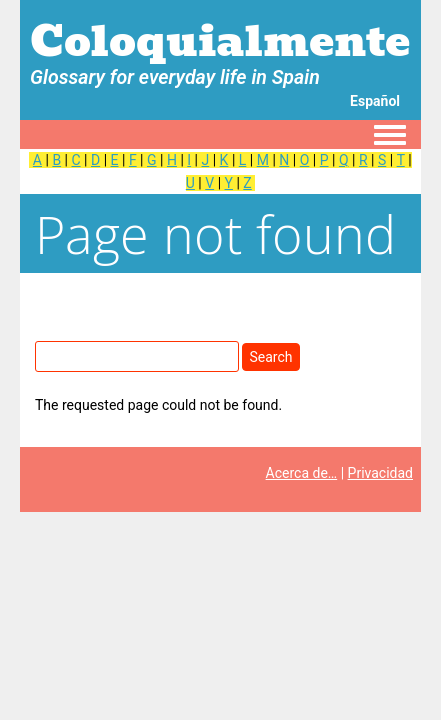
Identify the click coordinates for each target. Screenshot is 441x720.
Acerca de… (302, 473)
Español (375, 101)
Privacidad (380, 473)
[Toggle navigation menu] (390, 136)
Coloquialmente (220, 41)
